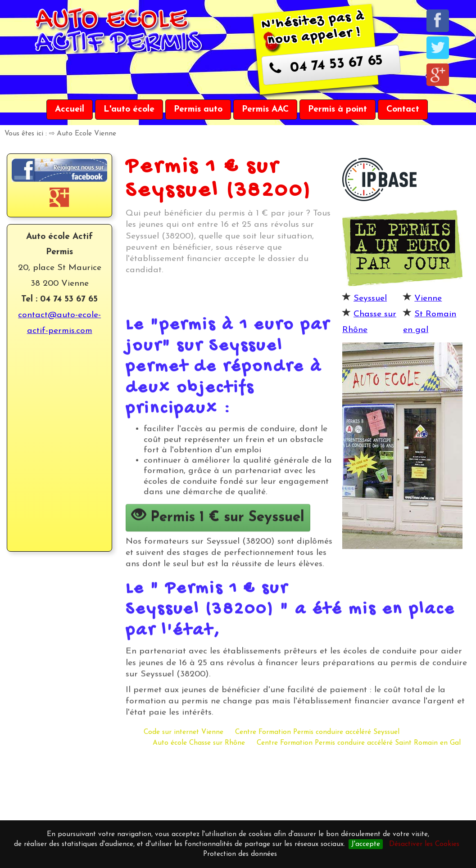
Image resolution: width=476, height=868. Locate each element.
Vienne (428, 298)
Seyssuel (370, 298)
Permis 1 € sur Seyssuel (218, 557)
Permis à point (338, 109)
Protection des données (240, 854)
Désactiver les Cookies (424, 844)
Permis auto (198, 109)
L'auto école (129, 109)
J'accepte (366, 844)
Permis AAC (265, 109)
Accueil (70, 109)
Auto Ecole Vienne (86, 134)
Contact (403, 109)
